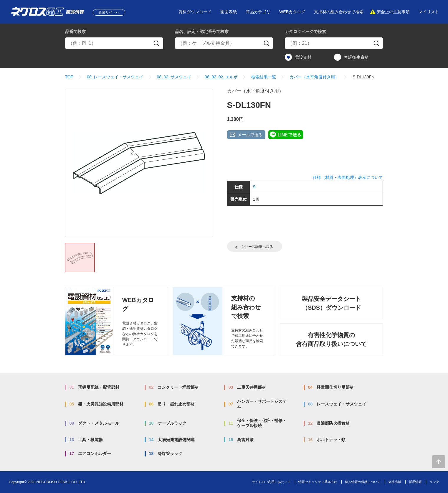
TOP (69, 77)
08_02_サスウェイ (174, 77)
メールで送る (250, 135)
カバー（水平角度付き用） (314, 77)
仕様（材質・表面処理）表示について (348, 177)
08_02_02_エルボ (221, 77)
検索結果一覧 (264, 77)
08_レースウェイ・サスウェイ (115, 77)
